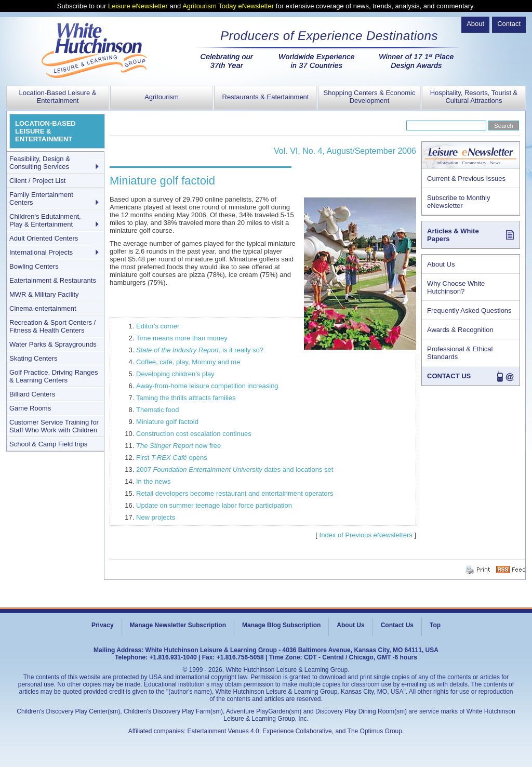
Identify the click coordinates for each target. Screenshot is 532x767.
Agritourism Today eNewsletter (228, 6)
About (475, 24)
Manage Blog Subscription (281, 625)
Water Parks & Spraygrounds (53, 344)
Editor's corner (158, 326)
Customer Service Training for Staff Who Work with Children (54, 426)
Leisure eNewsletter (138, 6)
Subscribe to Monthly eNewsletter (458, 202)
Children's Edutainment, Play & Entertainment (45, 220)
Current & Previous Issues (466, 178)
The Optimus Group (375, 731)
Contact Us (397, 625)
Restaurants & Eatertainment (266, 97)
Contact (509, 24)
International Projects (41, 252)
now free (178, 446)
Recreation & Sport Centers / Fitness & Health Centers (52, 326)
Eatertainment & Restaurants (53, 280)
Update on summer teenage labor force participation (214, 505)
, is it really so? (200, 350)
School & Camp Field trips (48, 444)
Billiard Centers (32, 394)
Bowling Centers (34, 266)
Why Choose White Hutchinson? (456, 287)
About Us (441, 264)
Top (435, 625)
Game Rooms (30, 408)
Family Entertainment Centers (41, 199)
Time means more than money (182, 338)
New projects (156, 517)
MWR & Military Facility (44, 294)
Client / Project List (37, 181)
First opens (172, 458)
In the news (154, 481)
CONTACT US (449, 376)
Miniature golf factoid (167, 422)
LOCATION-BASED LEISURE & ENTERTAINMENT (45, 131)
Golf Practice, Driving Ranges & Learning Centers (54, 376)
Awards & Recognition (460, 330)
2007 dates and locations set (235, 470)
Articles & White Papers (453, 235)
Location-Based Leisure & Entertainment (58, 97)
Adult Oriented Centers (44, 238)
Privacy (103, 625)
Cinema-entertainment (43, 308)
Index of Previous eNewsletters (366, 535)
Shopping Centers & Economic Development (369, 97)
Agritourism (162, 97)
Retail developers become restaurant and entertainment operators (235, 493)
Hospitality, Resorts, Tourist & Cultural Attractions (474, 97)
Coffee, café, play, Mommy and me (188, 362)
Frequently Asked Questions (469, 310)
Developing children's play (175, 374)
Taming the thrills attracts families (186, 398)
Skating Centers (34, 358)
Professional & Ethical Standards (460, 353)
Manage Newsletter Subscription (178, 625)
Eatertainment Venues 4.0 (223, 731)
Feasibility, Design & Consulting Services (40, 163)
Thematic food (157, 410)
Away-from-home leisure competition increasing (207, 386)
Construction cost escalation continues (194, 434)
